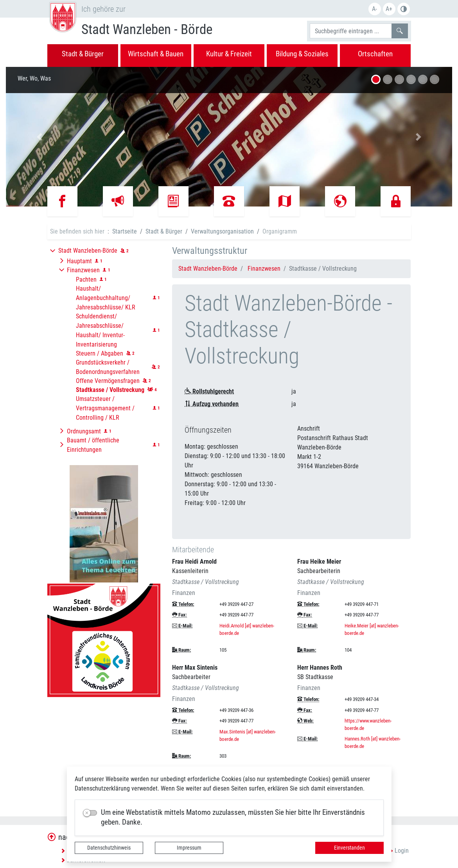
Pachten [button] (86, 279)
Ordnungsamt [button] (84, 431)
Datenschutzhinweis (109, 848)
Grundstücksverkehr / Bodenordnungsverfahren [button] (108, 367)
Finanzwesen (264, 269)
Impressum (189, 848)
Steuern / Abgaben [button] (100, 353)
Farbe (404, 9)
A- (374, 9)
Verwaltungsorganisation (222, 231)
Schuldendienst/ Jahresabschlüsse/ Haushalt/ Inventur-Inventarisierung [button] (100, 330)
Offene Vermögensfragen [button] (108, 381)
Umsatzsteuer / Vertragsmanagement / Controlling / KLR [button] (105, 408)
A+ (389, 9)
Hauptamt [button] (79, 261)
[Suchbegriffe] (351, 31)
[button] (39, 137)
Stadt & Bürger (164, 231)
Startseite (125, 231)
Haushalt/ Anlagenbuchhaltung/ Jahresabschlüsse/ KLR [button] (106, 298)
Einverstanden (349, 848)
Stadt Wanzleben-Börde (208, 269)
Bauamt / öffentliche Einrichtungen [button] (93, 445)
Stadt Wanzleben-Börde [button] (88, 251)
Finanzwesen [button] (83, 270)
